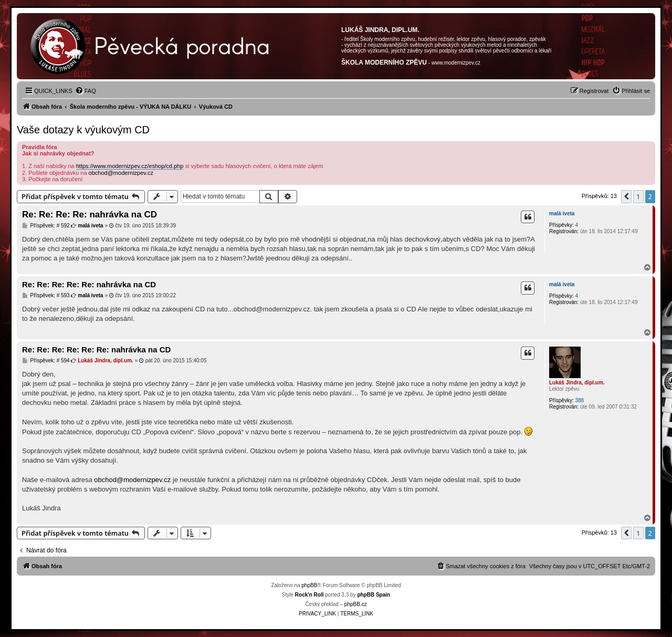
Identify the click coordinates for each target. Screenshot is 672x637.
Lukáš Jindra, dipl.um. (577, 383)
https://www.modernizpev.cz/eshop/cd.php (130, 166)
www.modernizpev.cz (456, 63)
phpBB (309, 585)
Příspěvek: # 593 (46, 296)
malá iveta (562, 213)
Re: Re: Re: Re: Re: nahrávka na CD (89, 284)
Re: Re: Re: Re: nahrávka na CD (90, 215)
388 (579, 400)
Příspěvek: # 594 (46, 361)
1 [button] (638, 196)
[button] (626, 196)
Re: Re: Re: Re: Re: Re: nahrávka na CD (96, 349)
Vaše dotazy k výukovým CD (83, 130)
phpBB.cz (356, 604)
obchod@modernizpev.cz (121, 173)
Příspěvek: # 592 (46, 226)
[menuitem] (86, 91)
